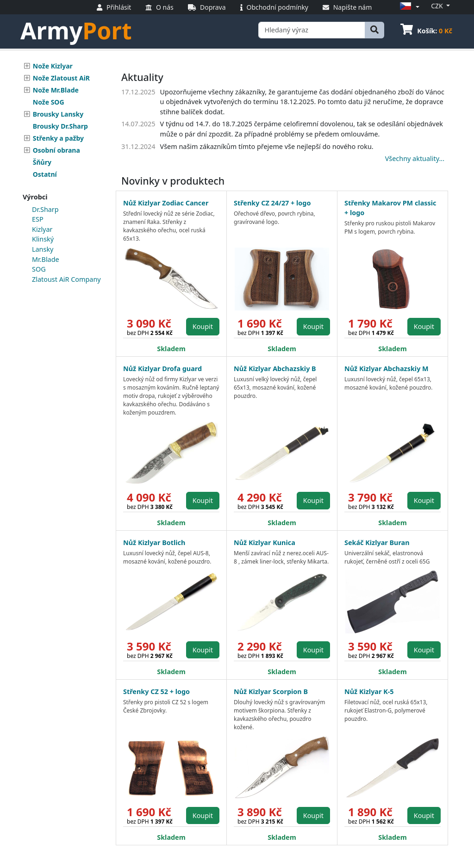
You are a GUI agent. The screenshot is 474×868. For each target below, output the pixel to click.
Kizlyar (42, 229)
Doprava (207, 7)
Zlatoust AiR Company (66, 279)
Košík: (426, 31)
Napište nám (347, 7)
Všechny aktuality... (415, 158)
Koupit (203, 326)
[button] (408, 7)
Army (76, 31)
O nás (159, 7)
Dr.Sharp (45, 209)
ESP (38, 219)
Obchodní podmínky (274, 7)
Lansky (43, 249)
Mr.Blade (46, 259)
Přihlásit (114, 7)
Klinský (43, 239)
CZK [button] (438, 6)
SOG (39, 269)
